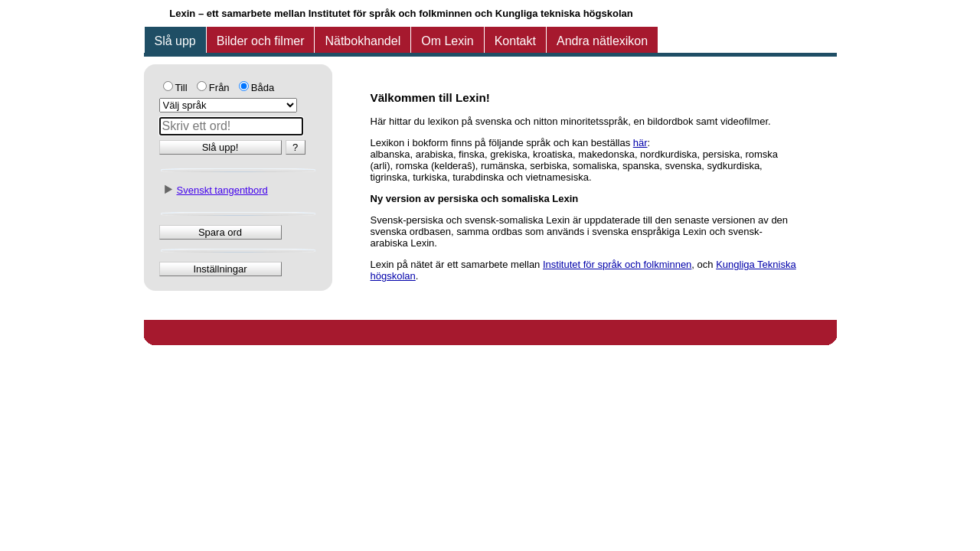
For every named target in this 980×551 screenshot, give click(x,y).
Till (181, 88)
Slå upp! (220, 147)
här (640, 143)
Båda (263, 88)
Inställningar (220, 269)
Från (219, 88)
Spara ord (220, 232)
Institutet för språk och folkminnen (617, 264)
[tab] (175, 41)
